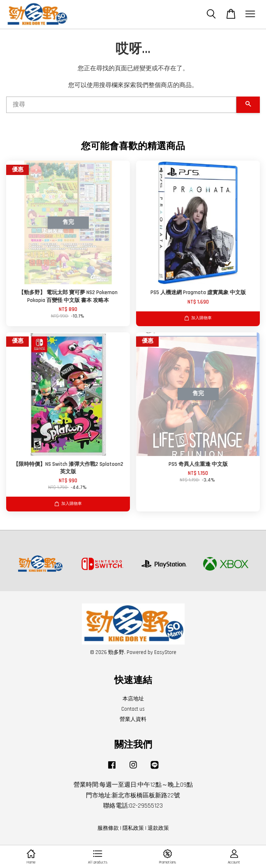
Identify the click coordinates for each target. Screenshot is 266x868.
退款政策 (158, 828)
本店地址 (133, 699)
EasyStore (165, 652)
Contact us (133, 709)
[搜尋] (121, 105)
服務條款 (108, 828)
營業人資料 (133, 719)
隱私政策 (133, 828)
